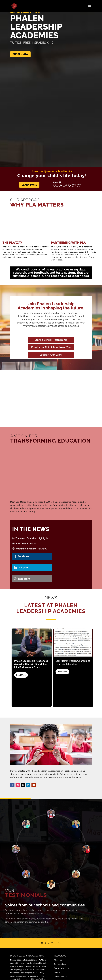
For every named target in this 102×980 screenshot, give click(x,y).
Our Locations (60, 937)
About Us (58, 933)
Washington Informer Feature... (31, 549)
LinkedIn (23, 567)
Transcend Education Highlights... (32, 538)
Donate (57, 946)
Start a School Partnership (51, 340)
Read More (21, 675)
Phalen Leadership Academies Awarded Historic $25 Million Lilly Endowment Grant (31, 664)
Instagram (24, 579)
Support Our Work (51, 355)
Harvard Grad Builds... (26, 544)
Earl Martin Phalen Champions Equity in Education (73, 662)
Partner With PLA (61, 942)
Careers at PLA (60, 950)
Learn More (29, 185)
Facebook (23, 556)
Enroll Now (20, 54)
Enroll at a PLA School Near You (51, 347)
